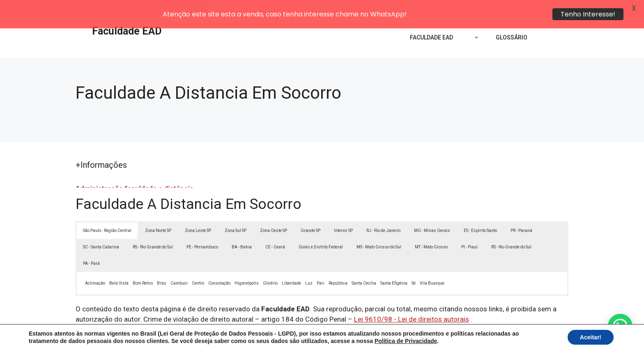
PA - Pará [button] (91, 246)
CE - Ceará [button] (275, 230)
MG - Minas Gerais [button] (432, 213)
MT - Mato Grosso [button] (431, 230)
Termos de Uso (436, 337)
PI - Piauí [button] (469, 230)
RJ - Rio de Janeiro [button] (383, 213)
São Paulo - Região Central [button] (107, 213)
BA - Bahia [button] (242, 230)
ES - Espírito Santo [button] (480, 213)
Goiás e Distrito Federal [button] (321, 230)
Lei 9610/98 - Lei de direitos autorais (412, 302)
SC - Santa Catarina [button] (101, 230)
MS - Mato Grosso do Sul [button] (379, 230)
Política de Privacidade (379, 337)
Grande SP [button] (310, 213)
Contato (473, 337)
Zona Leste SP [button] (198, 213)
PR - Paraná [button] (521, 213)
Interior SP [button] (343, 213)
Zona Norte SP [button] (158, 213)
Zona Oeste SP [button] (274, 213)
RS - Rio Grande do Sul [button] (153, 230)
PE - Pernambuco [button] (202, 230)
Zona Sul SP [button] (236, 213)
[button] (620, 326)
